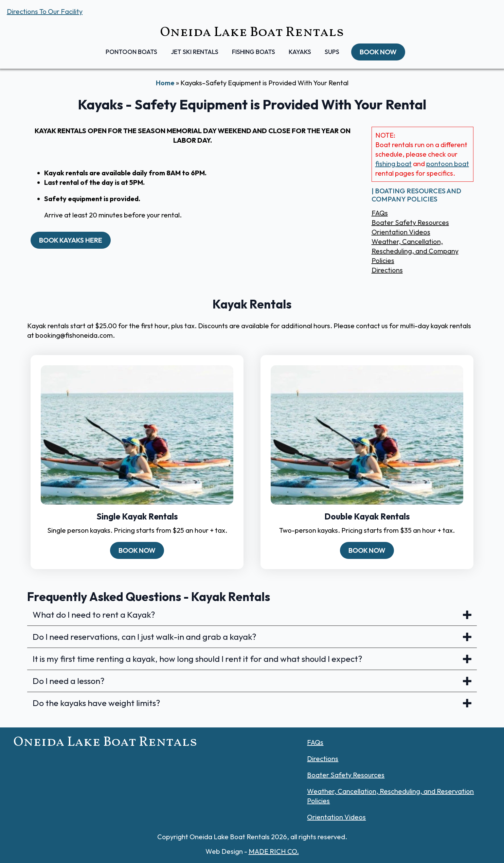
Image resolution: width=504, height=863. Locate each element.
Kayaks (300, 52)
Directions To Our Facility (45, 11)
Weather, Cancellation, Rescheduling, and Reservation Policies (390, 796)
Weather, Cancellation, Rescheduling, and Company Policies (415, 251)
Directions (387, 270)
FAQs (380, 213)
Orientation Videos (401, 232)
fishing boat (393, 164)
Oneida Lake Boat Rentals (252, 33)
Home (165, 83)
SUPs (332, 52)
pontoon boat (448, 164)
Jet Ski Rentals (195, 52)
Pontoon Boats (131, 52)
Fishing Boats (254, 52)
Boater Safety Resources (410, 222)
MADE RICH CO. (274, 851)
